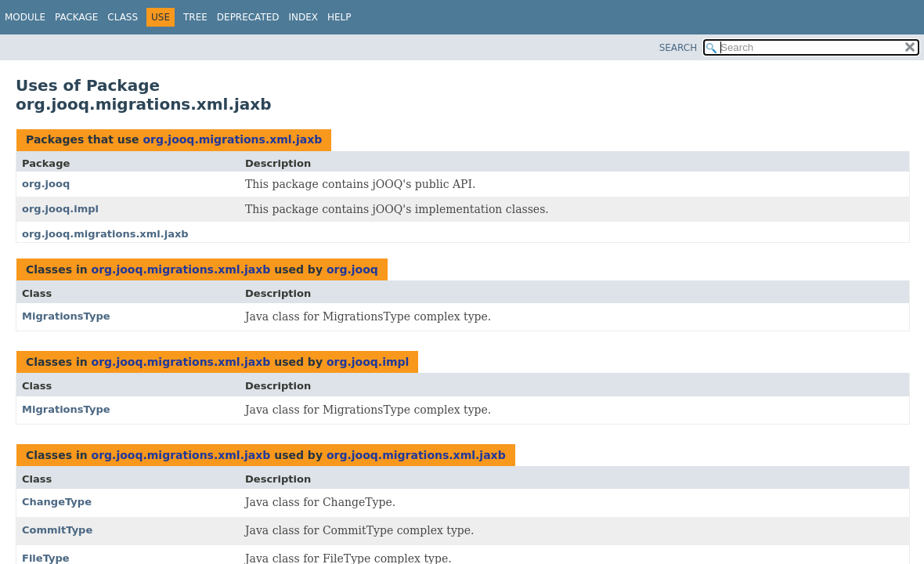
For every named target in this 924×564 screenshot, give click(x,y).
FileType (46, 558)
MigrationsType (66, 316)
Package (76, 17)
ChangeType (57, 502)
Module (25, 17)
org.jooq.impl (60, 209)
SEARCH (679, 48)
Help (339, 17)
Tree (195, 17)
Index (304, 17)
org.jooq (46, 184)
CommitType (57, 530)
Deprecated (248, 17)
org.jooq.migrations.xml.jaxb (232, 139)
